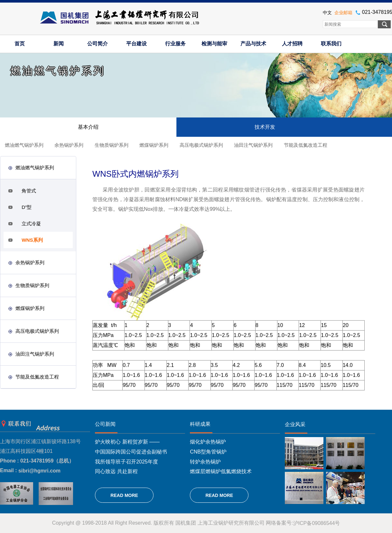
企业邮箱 (343, 13)
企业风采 (295, 424)
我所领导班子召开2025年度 (126, 461)
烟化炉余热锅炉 (208, 442)
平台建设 (136, 44)
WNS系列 (32, 240)
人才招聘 (292, 44)
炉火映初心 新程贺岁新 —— (127, 442)
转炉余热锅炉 (205, 461)
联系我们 (331, 44)
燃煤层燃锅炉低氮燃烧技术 (221, 471)
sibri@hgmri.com (39, 471)
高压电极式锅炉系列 (201, 145)
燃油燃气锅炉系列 (24, 145)
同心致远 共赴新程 (116, 471)
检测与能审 (214, 44)
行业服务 (175, 44)
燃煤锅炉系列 (154, 145)
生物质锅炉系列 (112, 145)
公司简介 (98, 44)
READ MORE (124, 495)
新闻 (59, 44)
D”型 (27, 207)
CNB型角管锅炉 (208, 452)
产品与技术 (253, 44)
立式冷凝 (31, 224)
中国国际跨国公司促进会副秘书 (131, 452)
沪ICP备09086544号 (317, 523)
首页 (20, 44)
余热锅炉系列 (69, 145)
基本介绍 (88, 127)
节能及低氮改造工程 (306, 145)
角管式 (29, 191)
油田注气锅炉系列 (253, 145)
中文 (327, 13)
